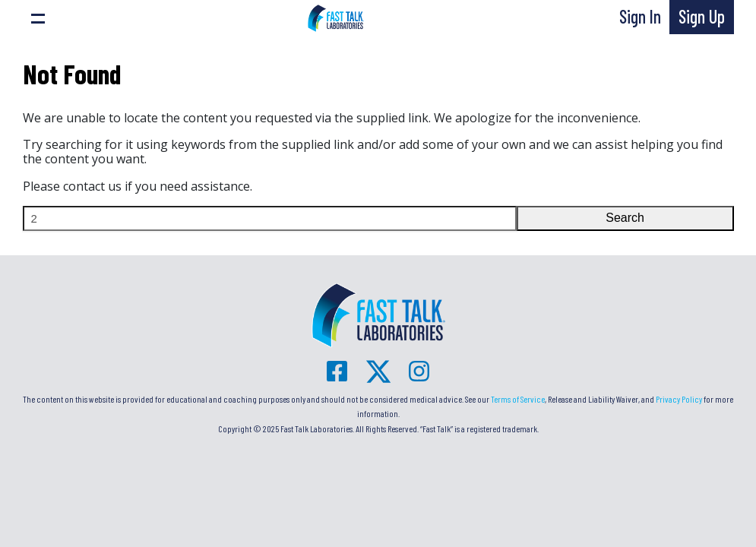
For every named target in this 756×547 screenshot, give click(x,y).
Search (625, 218)
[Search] (270, 218)
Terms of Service (518, 399)
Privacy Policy (679, 399)
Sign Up (702, 16)
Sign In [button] (640, 16)
